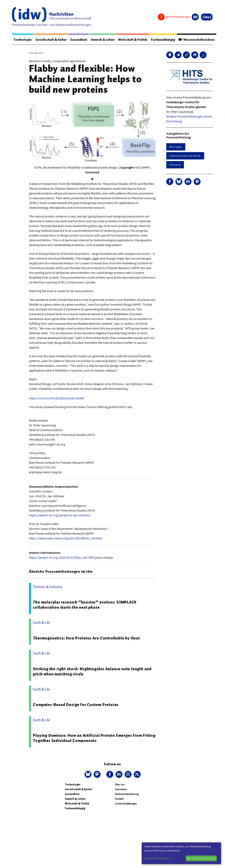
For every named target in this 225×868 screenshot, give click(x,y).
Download (92, 172)
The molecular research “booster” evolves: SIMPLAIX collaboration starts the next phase (85, 605)
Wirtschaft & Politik (133, 40)
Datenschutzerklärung (127, 794)
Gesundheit (79, 40)
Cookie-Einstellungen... (158, 858)
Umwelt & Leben (103, 40)
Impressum (121, 789)
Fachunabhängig (163, 40)
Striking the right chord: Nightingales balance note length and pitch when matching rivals (92, 671)
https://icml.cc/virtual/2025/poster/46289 (57, 398)
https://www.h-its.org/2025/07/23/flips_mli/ (58, 557)
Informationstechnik (185, 156)
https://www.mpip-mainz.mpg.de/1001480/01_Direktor (66, 538)
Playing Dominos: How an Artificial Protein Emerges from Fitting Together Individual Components (94, 738)
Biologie (176, 147)
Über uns (120, 784)
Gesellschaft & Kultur (51, 40)
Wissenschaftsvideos (197, 40)
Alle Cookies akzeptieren (201, 858)
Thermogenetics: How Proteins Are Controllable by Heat (86, 638)
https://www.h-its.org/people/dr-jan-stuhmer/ (60, 515)
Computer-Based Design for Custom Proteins (76, 705)
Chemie (175, 165)
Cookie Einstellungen (126, 804)
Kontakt (119, 799)
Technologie (23, 40)
